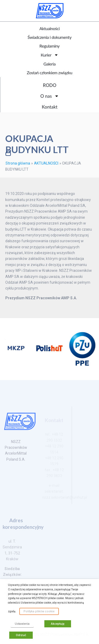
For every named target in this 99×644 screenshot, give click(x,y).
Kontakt (49, 107)
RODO (50, 85)
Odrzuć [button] (21, 635)
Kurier (49, 55)
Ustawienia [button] (22, 624)
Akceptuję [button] (58, 624)
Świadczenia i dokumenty (49, 37)
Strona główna (18, 163)
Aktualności (49, 28)
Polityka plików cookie (39, 611)
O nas (50, 96)
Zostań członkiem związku (49, 73)
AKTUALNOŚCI (46, 163)
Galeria (49, 64)
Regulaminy (49, 46)
